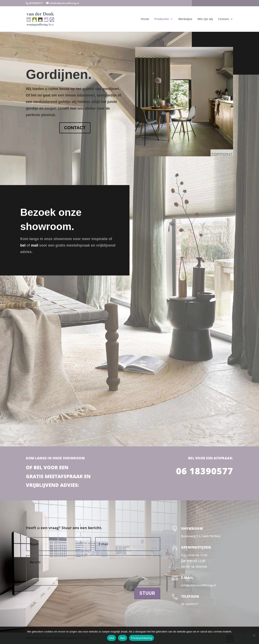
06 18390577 (205, 471)
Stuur (147, 593)
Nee (123, 638)
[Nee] (254, 635)
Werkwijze (185, 19)
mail (35, 245)
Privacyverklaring (142, 638)
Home (145, 19)
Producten (162, 19)
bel (23, 245)
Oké (112, 638)
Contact (224, 19)
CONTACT (75, 128)
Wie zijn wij (205, 19)
